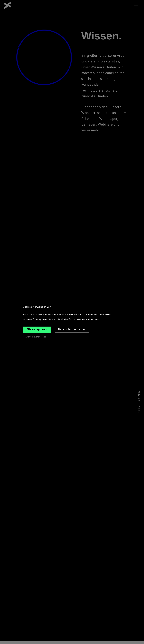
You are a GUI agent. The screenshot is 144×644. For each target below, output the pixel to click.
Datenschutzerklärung (72, 330)
